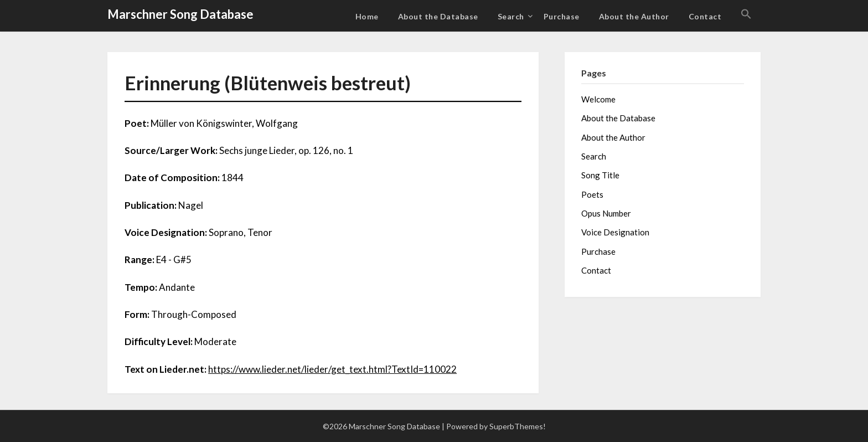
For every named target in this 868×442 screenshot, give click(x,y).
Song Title (600, 175)
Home (367, 16)
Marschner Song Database (180, 14)
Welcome (598, 99)
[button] (746, 14)
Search (511, 16)
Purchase (562, 16)
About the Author (634, 16)
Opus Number (606, 213)
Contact (705, 16)
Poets (592, 194)
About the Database (438, 16)
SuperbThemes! (518, 426)
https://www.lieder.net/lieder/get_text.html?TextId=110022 (332, 369)
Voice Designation (615, 232)
